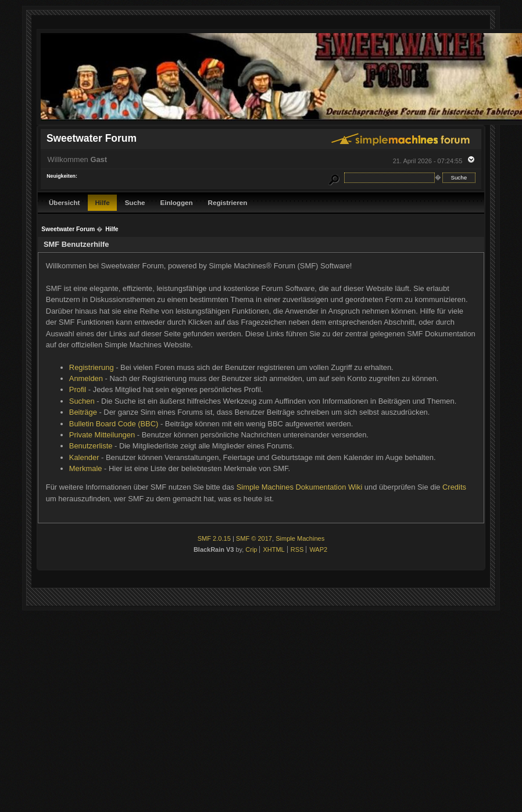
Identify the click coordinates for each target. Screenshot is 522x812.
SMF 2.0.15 (214, 538)
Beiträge (83, 412)
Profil (78, 389)
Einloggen (176, 202)
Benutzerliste (91, 446)
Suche (135, 202)
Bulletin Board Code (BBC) (114, 424)
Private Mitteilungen (102, 435)
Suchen (82, 401)
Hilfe (102, 202)
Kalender (84, 457)
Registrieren (228, 202)
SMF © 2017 (254, 538)
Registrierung (92, 367)
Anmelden (86, 378)
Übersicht (65, 202)
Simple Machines (300, 538)
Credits (454, 487)
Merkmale (86, 468)
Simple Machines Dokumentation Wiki (300, 487)
